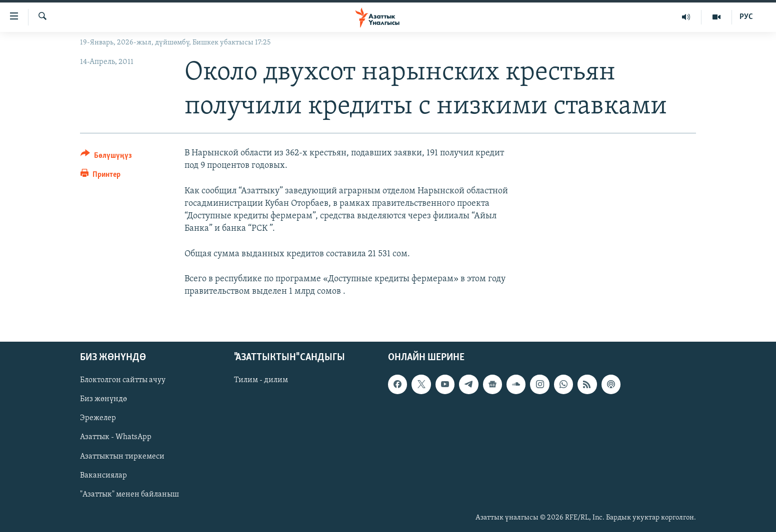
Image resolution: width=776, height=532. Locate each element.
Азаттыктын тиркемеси (122, 457)
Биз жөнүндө (103, 400)
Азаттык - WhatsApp (116, 438)
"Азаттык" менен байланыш (129, 495)
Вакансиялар (103, 476)
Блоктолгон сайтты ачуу (123, 381)
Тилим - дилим (261, 381)
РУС (746, 17)
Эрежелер (98, 419)
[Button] (106, 157)
